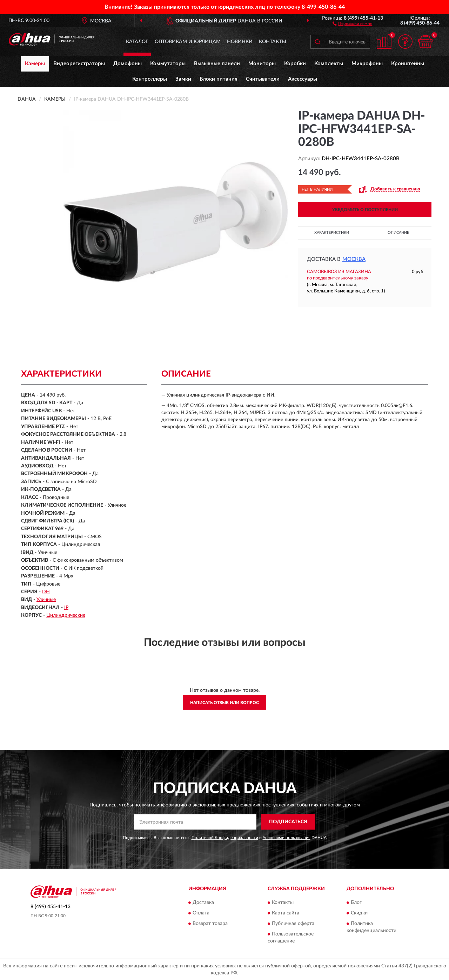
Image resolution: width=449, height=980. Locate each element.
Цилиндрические (66, 615)
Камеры (35, 64)
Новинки (240, 42)
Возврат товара (210, 924)
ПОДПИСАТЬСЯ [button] (288, 822)
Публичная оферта (293, 924)
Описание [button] (398, 233)
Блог (356, 903)
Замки (183, 79)
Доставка (203, 903)
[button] (352, 23)
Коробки (295, 64)
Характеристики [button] (332, 233)
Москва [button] (354, 259)
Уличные (46, 600)
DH (46, 592)
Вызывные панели (217, 64)
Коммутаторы (168, 64)
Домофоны (128, 64)
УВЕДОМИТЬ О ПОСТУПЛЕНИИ (365, 210)
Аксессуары (303, 79)
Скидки (359, 913)
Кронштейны (408, 64)
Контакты (273, 42)
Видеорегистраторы (79, 64)
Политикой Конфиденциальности (225, 838)
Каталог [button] (137, 42)
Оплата (201, 913)
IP (66, 608)
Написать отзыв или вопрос (224, 703)
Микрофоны (367, 64)
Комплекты (329, 64)
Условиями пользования (287, 838)
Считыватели (263, 79)
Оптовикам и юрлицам (188, 42)
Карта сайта (286, 913)
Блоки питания (219, 79)
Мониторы (262, 64)
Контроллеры (150, 79)
